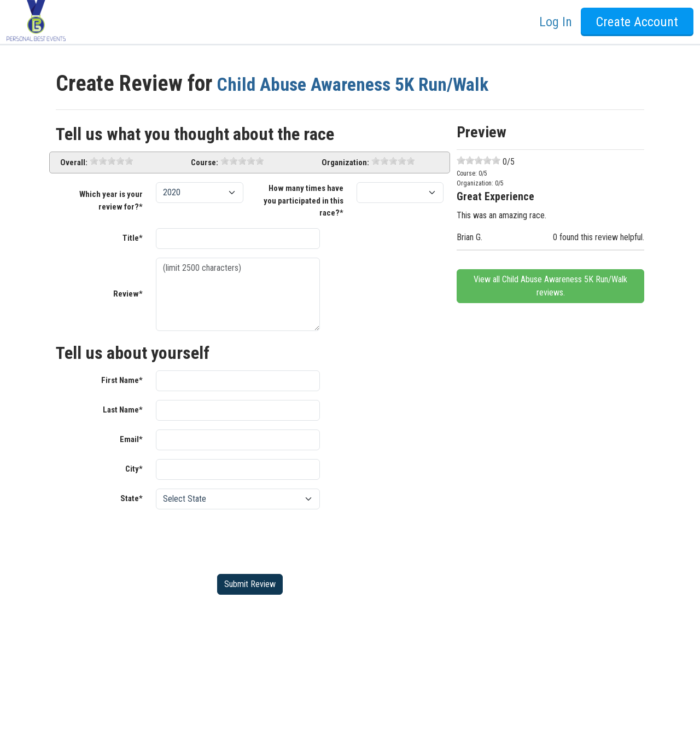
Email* (131, 439)
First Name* (122, 380)
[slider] (112, 161)
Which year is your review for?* (111, 201)
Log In (556, 22)
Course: (205, 162)
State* (132, 498)
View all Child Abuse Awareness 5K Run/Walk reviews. (550, 286)
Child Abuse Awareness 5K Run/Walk (378, 83)
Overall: (74, 162)
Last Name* (123, 410)
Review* (128, 294)
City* (134, 469)
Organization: (345, 162)
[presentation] (239, 539)
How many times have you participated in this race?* (304, 201)
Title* (133, 238)
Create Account (637, 22)
